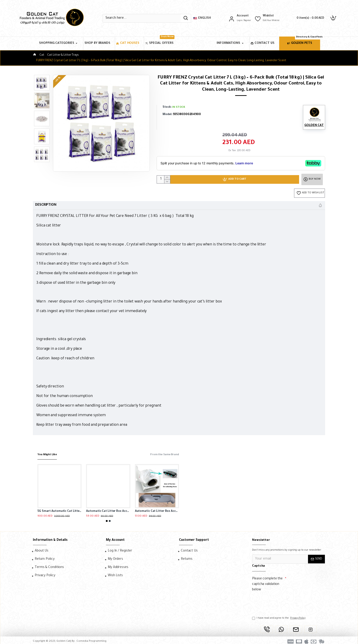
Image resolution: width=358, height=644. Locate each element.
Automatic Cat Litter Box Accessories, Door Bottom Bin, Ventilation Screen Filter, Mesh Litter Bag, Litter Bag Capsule (157, 509)
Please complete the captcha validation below (267, 582)
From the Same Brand (162, 452)
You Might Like (49, 452)
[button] (107, 518)
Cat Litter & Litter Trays (63, 55)
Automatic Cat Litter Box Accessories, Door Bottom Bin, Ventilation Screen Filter (108, 509)
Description (46, 206)
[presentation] (284, 599)
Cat (42, 55)
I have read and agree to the (279, 616)
